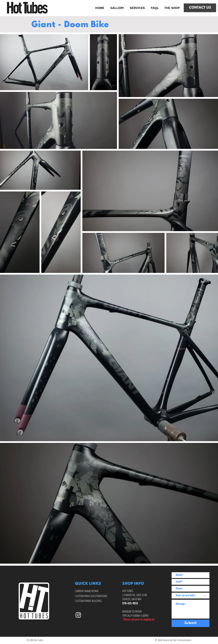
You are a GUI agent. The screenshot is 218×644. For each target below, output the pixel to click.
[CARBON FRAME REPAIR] (87, 591)
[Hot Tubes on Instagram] (78, 615)
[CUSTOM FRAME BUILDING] (89, 601)
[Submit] (191, 623)
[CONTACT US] (200, 8)
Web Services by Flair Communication (175, 640)
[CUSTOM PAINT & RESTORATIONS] (92, 596)
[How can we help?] (191, 596)
